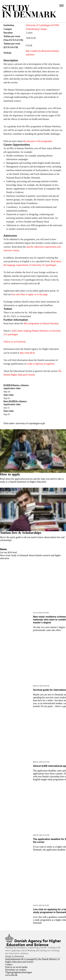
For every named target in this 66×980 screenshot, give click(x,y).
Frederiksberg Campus (36, 29)
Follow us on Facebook (15, 342)
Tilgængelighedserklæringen (19, 972)
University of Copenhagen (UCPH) (42, 25)
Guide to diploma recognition (41, 364)
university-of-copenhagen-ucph (30, 423)
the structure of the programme (38, 141)
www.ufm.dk (11, 975)
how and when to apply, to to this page (29, 294)
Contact (9, 964)
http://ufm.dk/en (27, 353)
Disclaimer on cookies (16, 970)
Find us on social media (16, 967)
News (3, 549)
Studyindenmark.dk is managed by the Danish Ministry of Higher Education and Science (32, 961)
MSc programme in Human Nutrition (41, 323)
